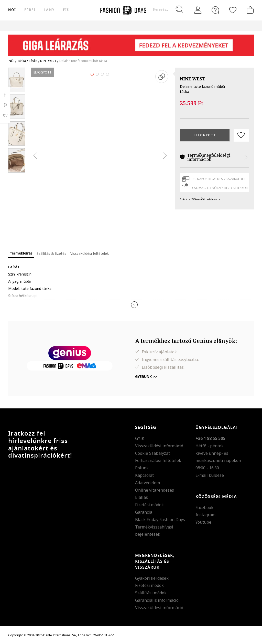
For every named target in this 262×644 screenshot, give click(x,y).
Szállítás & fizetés (51, 253)
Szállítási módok (151, 593)
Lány (49, 10)
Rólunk (142, 468)
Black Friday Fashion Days (160, 520)
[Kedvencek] (233, 10)
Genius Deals (182, 25)
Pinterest (5, 105)
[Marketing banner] (131, 43)
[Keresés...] (168, 10)
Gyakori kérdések (152, 578)
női (12, 10)
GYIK (140, 438)
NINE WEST (193, 79)
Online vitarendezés (155, 490)
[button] (134, 305)
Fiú (67, 10)
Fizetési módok (149, 505)
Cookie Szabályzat (152, 453)
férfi (30, 10)
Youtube (203, 522)
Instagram (205, 515)
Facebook (204, 508)
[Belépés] (198, 10)
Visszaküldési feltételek (90, 253)
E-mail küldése (210, 475)
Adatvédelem (148, 483)
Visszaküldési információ (159, 446)
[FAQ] (215, 10)
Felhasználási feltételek (158, 460)
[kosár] (249, 10)
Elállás (141, 497)
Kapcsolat (144, 475)
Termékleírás (21, 253)
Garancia (144, 512)
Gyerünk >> (146, 377)
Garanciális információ (157, 600)
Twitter (5, 115)
